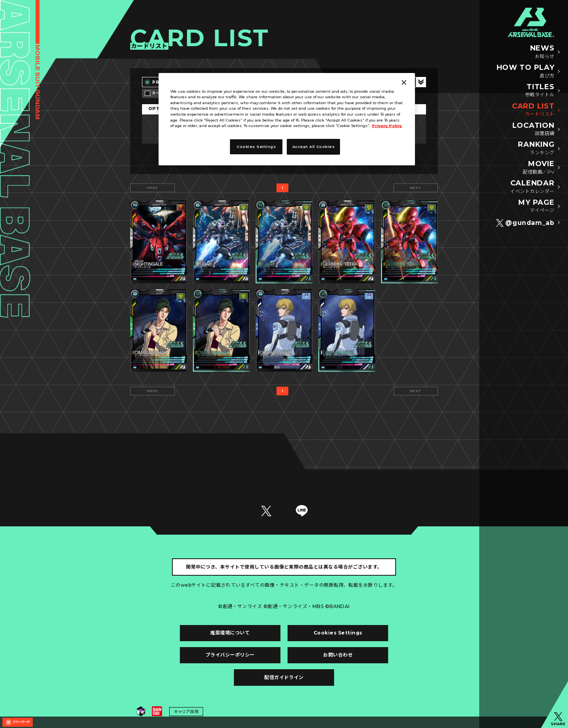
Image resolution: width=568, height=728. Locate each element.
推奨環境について (230, 633)
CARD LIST (533, 110)
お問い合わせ (338, 655)
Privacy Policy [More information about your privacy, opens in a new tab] (387, 126)
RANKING (536, 148)
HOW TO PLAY (526, 71)
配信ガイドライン (284, 677)
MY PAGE (536, 206)
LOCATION (533, 129)
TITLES (540, 91)
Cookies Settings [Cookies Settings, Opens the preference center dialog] (256, 147)
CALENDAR (532, 187)
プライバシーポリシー (230, 655)
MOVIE (538, 168)
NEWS (542, 52)
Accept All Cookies (314, 147)
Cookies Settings (338, 633)
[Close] (404, 82)
